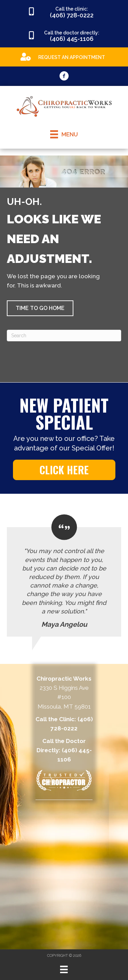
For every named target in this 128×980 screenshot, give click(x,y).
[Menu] (64, 969)
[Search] (64, 336)
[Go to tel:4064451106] (64, 36)
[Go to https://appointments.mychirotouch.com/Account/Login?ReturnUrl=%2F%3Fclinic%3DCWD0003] (64, 56)
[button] (40, 308)
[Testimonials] (64, 575)
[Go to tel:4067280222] (64, 12)
